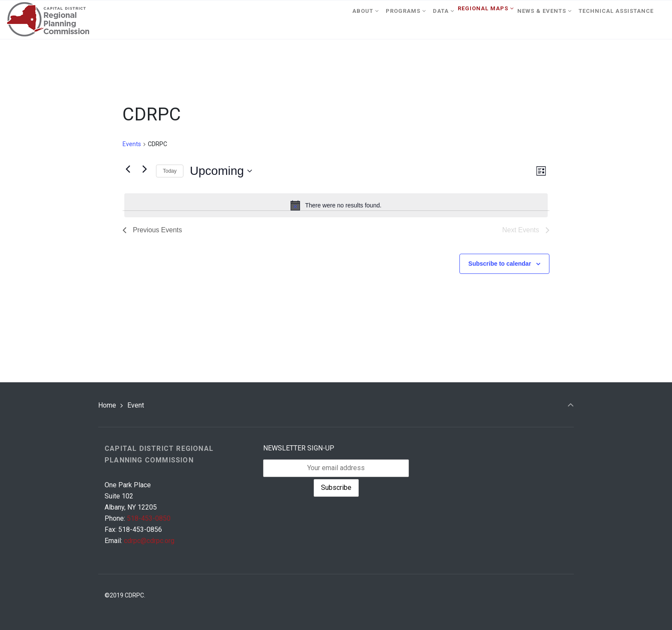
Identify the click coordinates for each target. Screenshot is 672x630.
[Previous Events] (128, 169)
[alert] (336, 205)
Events (132, 144)
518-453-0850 (149, 518)
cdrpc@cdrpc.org (149, 541)
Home (107, 405)
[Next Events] (144, 169)
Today (170, 171)
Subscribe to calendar (500, 264)
